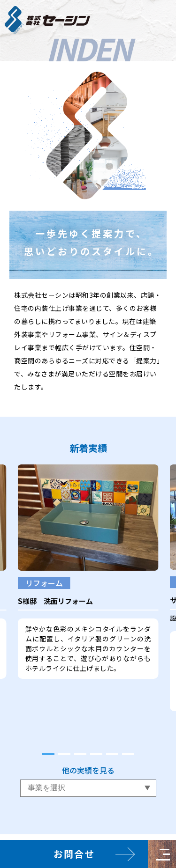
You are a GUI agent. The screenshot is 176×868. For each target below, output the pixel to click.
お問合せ (74, 854)
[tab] (48, 754)
